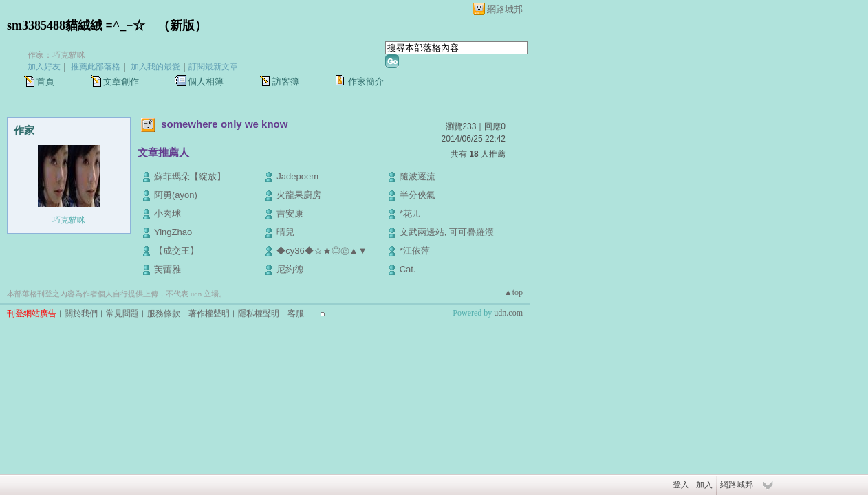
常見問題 (122, 313)
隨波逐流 (417, 176)
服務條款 (164, 313)
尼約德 (290, 269)
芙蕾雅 (167, 269)
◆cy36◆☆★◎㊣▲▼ (322, 251)
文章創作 (121, 81)
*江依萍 (415, 251)
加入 (704, 485)
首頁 (45, 81)
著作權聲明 (209, 313)
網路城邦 (505, 9)
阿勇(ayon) (176, 195)
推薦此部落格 (96, 67)
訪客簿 (286, 81)
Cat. (408, 269)
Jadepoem (297, 176)
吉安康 (290, 213)
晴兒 (285, 232)
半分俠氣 (417, 195)
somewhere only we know (224, 124)
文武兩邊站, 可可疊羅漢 (447, 232)
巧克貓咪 (69, 220)
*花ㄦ (410, 213)
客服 (296, 313)
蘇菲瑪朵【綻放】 (190, 176)
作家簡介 (366, 81)
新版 (182, 25)
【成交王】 (176, 251)
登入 (681, 485)
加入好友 (44, 67)
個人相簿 (206, 81)
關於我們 (81, 313)
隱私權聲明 (259, 313)
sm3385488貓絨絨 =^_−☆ (76, 25)
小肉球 (167, 213)
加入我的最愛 (155, 67)
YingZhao (173, 232)
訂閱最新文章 (213, 67)
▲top (513, 292)
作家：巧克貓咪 (56, 55)
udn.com (508, 313)
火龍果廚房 (299, 195)
